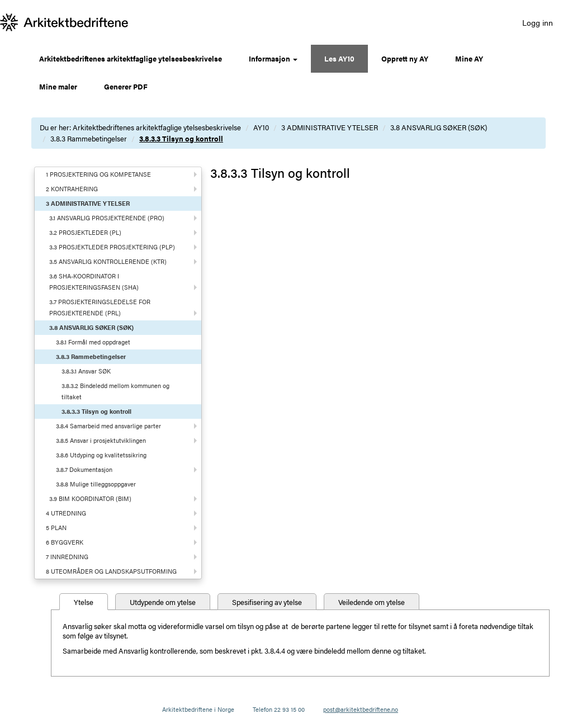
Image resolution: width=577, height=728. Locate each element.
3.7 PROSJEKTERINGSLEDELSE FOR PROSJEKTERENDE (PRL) (100, 307)
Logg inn (538, 22)
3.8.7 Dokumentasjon (84, 469)
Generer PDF (126, 86)
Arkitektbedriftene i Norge (198, 709)
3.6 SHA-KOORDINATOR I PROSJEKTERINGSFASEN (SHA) (94, 282)
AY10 (261, 127)
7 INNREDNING (67, 557)
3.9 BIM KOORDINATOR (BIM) (90, 498)
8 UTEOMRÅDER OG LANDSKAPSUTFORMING (111, 571)
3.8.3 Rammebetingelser (89, 138)
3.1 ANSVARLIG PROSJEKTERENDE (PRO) (107, 218)
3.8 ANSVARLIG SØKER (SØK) (439, 127)
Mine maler (58, 86)
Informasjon (273, 58)
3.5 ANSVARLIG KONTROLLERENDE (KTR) (108, 261)
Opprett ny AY (405, 58)
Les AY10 (339, 58)
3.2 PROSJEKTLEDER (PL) (85, 232)
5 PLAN (56, 528)
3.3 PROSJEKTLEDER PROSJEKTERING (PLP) (112, 247)
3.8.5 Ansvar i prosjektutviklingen (101, 440)
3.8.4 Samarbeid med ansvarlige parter (108, 426)
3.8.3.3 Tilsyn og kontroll (181, 138)
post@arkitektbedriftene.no (361, 709)
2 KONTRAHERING (72, 189)
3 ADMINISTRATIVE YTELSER (330, 127)
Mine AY (469, 58)
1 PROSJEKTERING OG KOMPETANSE (98, 174)
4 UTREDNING (66, 513)
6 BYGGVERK (65, 542)
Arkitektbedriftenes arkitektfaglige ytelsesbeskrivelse (131, 58)
